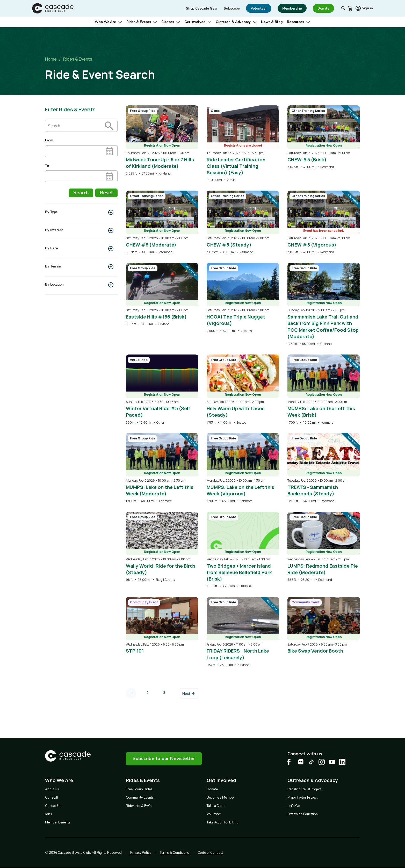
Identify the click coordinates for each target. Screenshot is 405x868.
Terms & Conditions (174, 853)
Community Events (140, 798)
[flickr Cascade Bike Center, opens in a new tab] (301, 762)
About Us (52, 789)
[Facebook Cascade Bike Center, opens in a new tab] (291, 762)
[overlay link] (162, 141)
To (47, 166)
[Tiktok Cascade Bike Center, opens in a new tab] (311, 762)
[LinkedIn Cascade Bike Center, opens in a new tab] (342, 762)
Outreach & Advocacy (233, 22)
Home (51, 59)
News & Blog (272, 22)
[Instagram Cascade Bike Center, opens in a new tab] (322, 762)
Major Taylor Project (302, 798)
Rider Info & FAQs (139, 806)
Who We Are (105, 22)
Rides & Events (139, 22)
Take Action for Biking (223, 822)
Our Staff (52, 798)
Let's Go (294, 806)
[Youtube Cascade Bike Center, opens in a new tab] (332, 762)
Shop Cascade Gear (202, 9)
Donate (212, 789)
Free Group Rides (139, 789)
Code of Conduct (210, 853)
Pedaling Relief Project (304, 789)
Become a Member (221, 798)
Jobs (49, 814)
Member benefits (58, 822)
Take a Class (216, 806)
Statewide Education (303, 814)
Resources (295, 22)
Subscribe (232, 9)
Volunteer (214, 814)
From (49, 140)
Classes (168, 22)
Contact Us (53, 806)
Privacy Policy (141, 853)
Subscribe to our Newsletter (164, 758)
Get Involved (195, 22)
